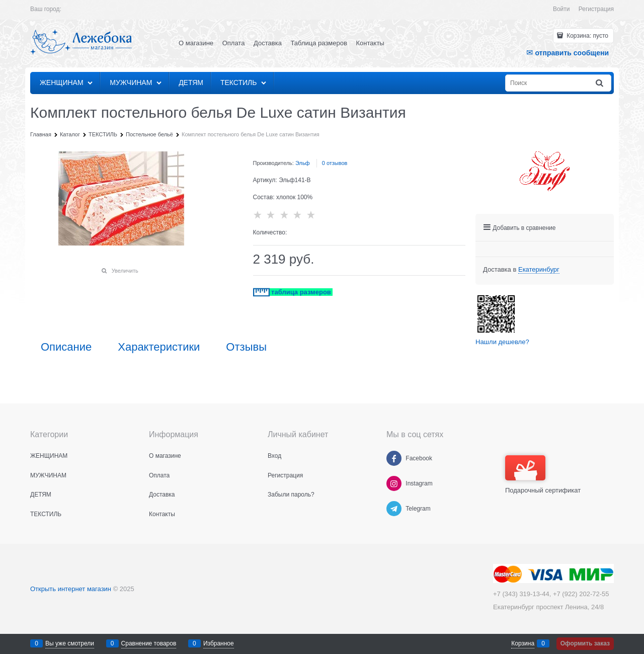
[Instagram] (394, 483)
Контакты (370, 43)
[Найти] (600, 83)
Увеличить (125, 271)
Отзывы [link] (246, 347)
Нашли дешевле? (502, 342)
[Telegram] (394, 509)
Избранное (219, 643)
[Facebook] (394, 458)
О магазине (196, 43)
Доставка (268, 43)
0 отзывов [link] (335, 163)
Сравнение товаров (149, 643)
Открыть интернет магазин (71, 589)
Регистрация (596, 9)
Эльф (303, 163)
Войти (561, 9)
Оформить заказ (585, 643)
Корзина (523, 643)
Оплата (234, 43)
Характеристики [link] (159, 347)
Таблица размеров (319, 43)
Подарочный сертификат (543, 475)
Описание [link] (66, 347)
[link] (539, 270)
